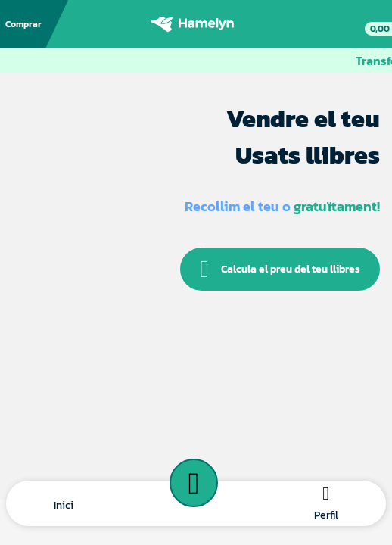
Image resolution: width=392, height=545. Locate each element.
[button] (64, 504)
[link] (371, 24)
